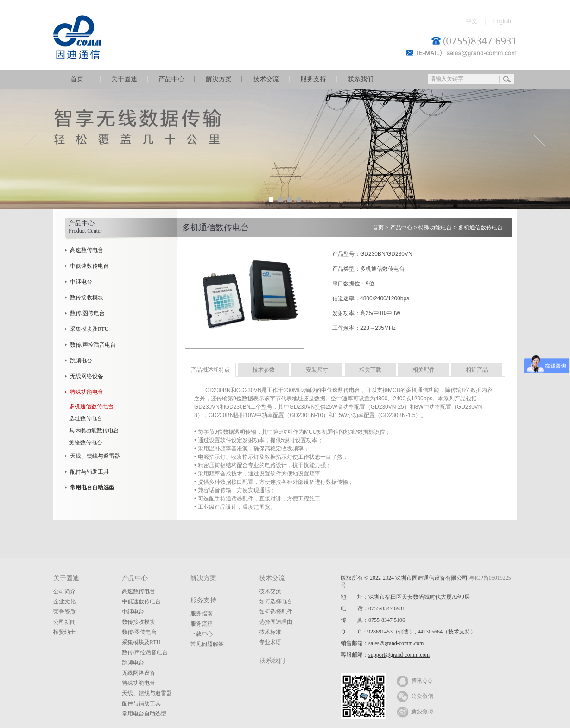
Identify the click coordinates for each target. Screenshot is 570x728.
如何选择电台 (276, 601)
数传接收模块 (87, 298)
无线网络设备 (87, 376)
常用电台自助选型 (144, 714)
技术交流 (266, 79)
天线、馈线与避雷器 (95, 456)
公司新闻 (64, 622)
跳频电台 (81, 361)
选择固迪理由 (276, 622)
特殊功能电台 (87, 392)
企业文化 (64, 601)
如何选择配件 (276, 612)
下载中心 (202, 634)
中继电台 (81, 282)
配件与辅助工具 (89, 472)
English (502, 21)
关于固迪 (124, 79)
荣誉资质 (64, 612)
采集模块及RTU (89, 329)
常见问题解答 (207, 644)
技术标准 (270, 632)
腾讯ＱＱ (415, 680)
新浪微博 (415, 711)
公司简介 (64, 591)
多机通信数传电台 (91, 406)
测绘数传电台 (86, 443)
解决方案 (219, 79)
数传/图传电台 (87, 313)
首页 (77, 79)
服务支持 (313, 79)
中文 (472, 21)
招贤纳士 (64, 632)
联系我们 (361, 79)
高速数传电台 (87, 250)
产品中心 (171, 79)
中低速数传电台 (89, 266)
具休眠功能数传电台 (94, 430)
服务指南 (202, 614)
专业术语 (270, 642)
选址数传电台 (86, 418)
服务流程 (202, 624)
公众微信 (415, 696)
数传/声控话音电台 (93, 345)
